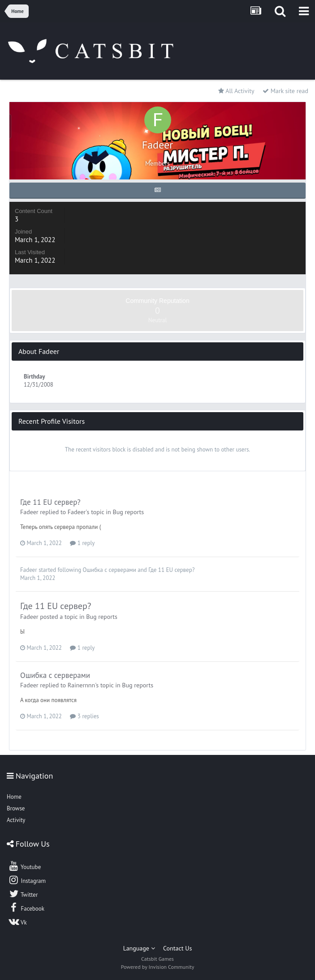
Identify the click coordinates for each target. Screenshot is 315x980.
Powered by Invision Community (158, 967)
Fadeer (29, 512)
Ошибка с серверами (110, 570)
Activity (16, 820)
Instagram (27, 880)
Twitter (23, 894)
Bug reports (128, 512)
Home (14, 797)
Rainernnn (81, 685)
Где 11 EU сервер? (50, 502)
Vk (17, 921)
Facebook (26, 908)
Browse (16, 808)
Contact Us (177, 948)
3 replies (84, 716)
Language (139, 948)
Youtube (24, 866)
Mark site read (285, 91)
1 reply (82, 543)
